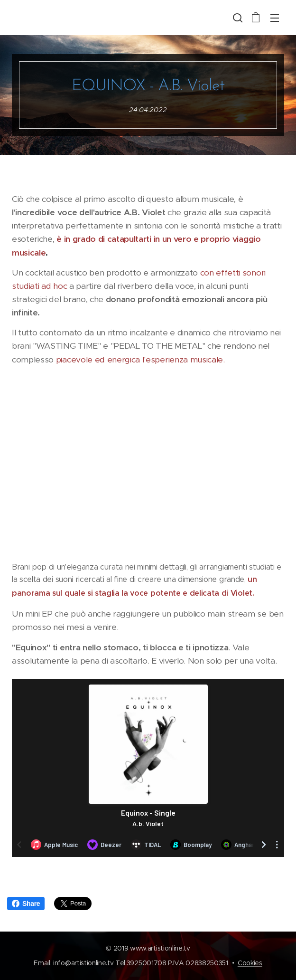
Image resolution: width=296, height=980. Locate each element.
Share (26, 904)
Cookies (250, 963)
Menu (275, 18)
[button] (237, 18)
